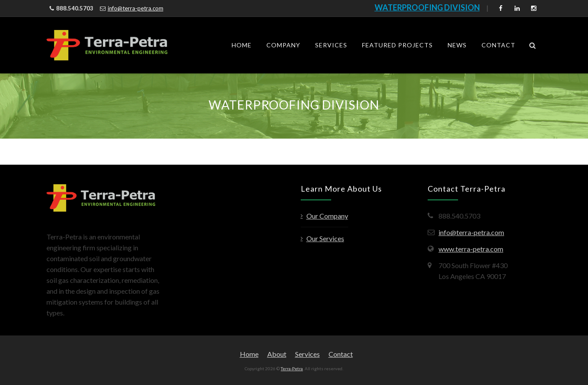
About (277, 354)
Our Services (325, 238)
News (457, 45)
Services (331, 45)
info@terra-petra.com (136, 8)
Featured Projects (397, 45)
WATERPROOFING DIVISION (427, 7)
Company (283, 45)
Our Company (327, 216)
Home (242, 45)
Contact (498, 45)
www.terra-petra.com (471, 249)
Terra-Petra (292, 368)
